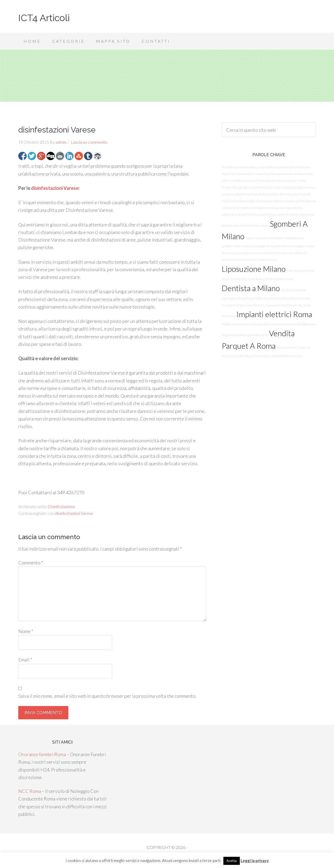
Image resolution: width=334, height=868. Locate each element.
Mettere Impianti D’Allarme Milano (282, 356)
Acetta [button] (232, 861)
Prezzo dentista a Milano (264, 194)
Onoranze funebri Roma (42, 754)
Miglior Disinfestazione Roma (271, 298)
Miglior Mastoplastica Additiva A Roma (269, 201)
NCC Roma (30, 791)
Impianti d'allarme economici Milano (285, 181)
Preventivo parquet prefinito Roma (284, 174)
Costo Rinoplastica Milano (278, 279)
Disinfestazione (61, 506)
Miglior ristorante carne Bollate (264, 238)
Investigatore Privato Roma (237, 298)
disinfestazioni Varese (55, 188)
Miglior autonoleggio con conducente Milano (266, 208)
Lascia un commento (89, 142)
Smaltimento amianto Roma (258, 246)
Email (25, 660)
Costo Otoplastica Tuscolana (261, 305)
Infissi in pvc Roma (251, 279)
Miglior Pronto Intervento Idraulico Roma (246, 324)
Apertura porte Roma (293, 290)
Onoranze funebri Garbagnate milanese (284, 187)
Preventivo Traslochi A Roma (260, 260)
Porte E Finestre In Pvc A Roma (251, 225)
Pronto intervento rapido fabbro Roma (293, 324)
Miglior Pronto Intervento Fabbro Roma (245, 335)
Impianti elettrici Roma (274, 314)
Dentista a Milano (251, 288)
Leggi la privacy (255, 860)
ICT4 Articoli (44, 18)
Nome (26, 631)
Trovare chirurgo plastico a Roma (241, 187)
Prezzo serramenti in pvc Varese (266, 215)
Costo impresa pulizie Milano (246, 174)
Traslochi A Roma (286, 348)
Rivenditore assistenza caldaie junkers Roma (248, 167)
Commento (31, 563)
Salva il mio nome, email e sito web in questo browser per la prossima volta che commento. (107, 696)
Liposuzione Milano (254, 269)
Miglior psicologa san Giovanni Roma (250, 253)
